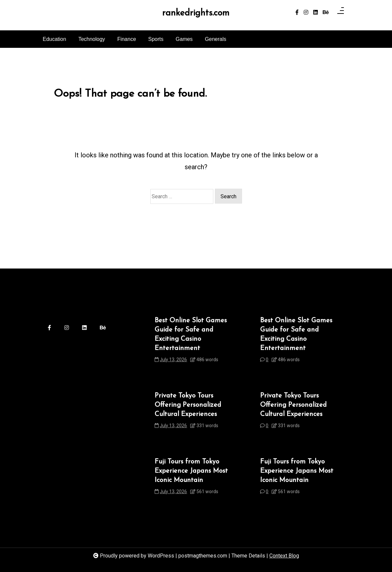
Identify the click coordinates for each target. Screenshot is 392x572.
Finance (127, 39)
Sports (156, 39)
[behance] (326, 13)
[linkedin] (316, 13)
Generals (215, 39)
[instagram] (306, 13)
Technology (92, 39)
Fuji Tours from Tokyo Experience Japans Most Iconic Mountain (191, 471)
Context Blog (284, 556)
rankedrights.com (196, 14)
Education (55, 39)
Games (184, 39)
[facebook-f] (297, 13)
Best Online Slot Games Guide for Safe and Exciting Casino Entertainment (191, 334)
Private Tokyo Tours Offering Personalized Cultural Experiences (188, 405)
